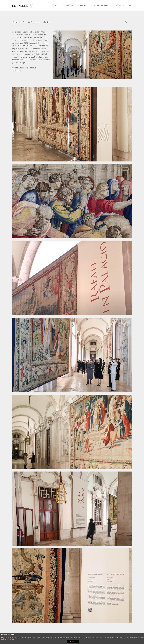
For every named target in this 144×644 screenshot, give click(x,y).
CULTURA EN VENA (100, 5)
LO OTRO (82, 5)
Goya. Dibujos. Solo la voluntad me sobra (122, 22)
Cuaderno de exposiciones (130, 22)
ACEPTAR (73, 641)
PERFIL (54, 5)
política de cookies (8, 639)
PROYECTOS (68, 5)
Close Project (126, 22)
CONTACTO (119, 5)
